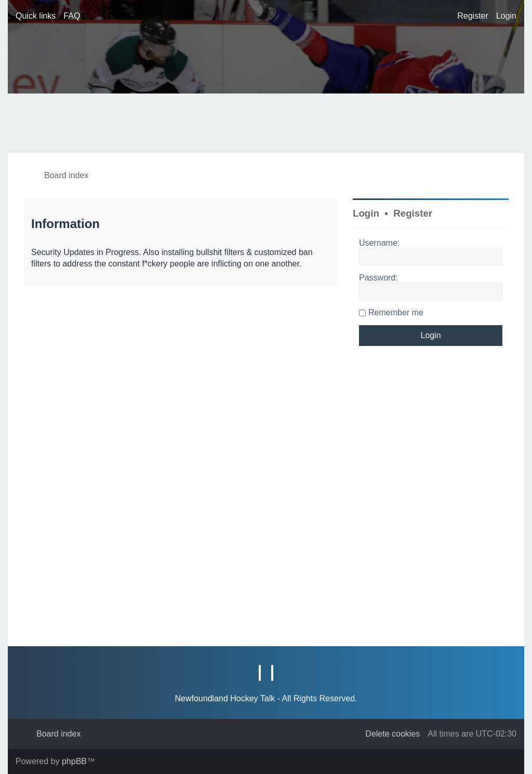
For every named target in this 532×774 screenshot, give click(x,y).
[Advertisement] (197, 122)
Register (413, 213)
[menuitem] (72, 16)
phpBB (74, 761)
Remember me (396, 312)
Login (366, 213)
